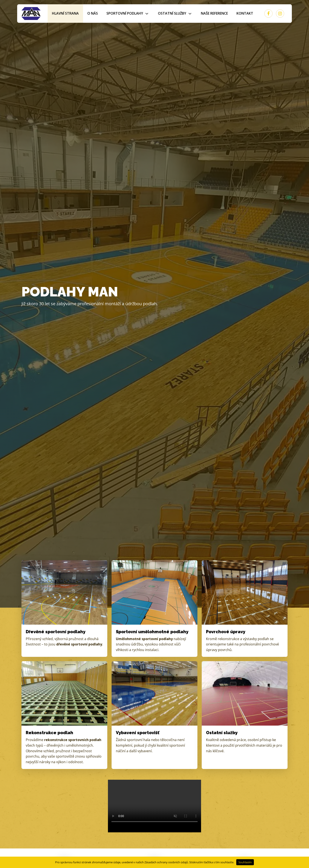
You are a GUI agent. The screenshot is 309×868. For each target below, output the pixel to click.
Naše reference (214, 13)
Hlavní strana (65, 13)
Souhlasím (245, 862)
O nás (93, 13)
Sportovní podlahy (128, 13)
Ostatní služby (175, 13)
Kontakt (245, 13)
